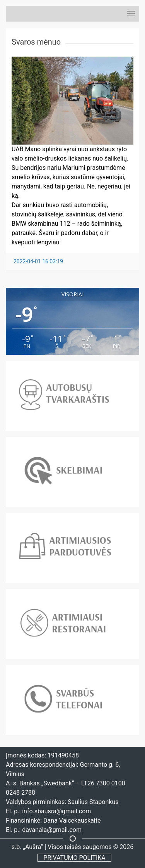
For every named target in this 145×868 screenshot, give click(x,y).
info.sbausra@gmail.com (56, 811)
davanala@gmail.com (52, 830)
